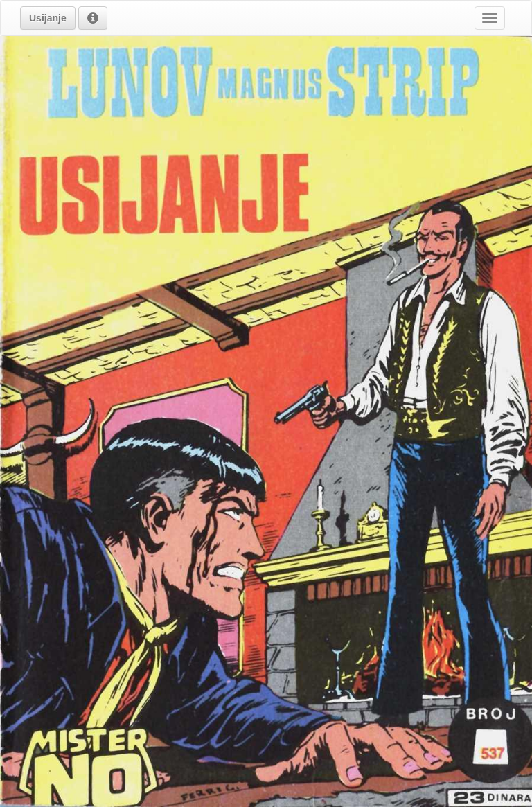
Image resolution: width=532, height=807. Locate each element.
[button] (48, 18)
